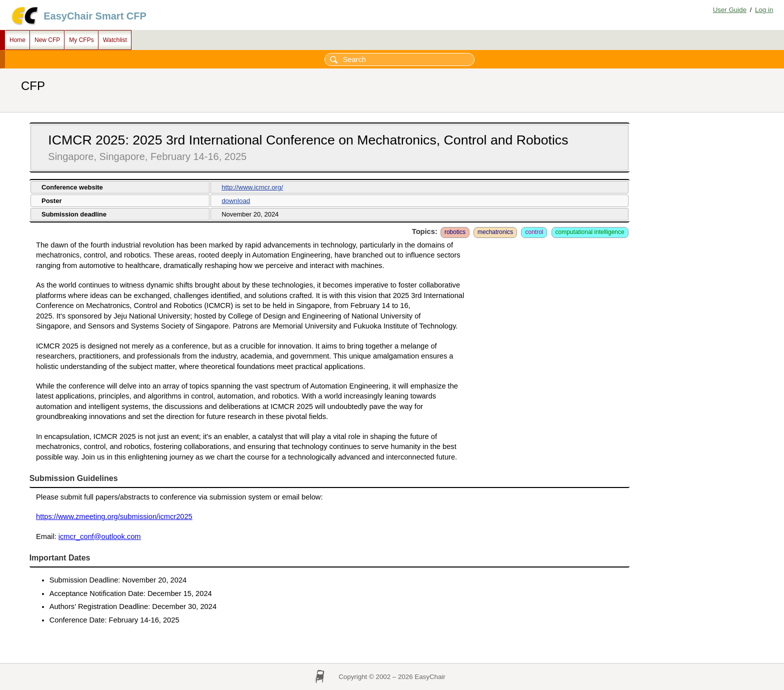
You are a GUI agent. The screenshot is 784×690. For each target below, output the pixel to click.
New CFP (47, 40)
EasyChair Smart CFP (95, 16)
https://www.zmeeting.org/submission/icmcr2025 (114, 516)
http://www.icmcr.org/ (252, 187)
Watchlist (115, 40)
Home (17, 40)
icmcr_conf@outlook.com (100, 536)
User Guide (730, 10)
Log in (764, 10)
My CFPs (81, 40)
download (236, 201)
